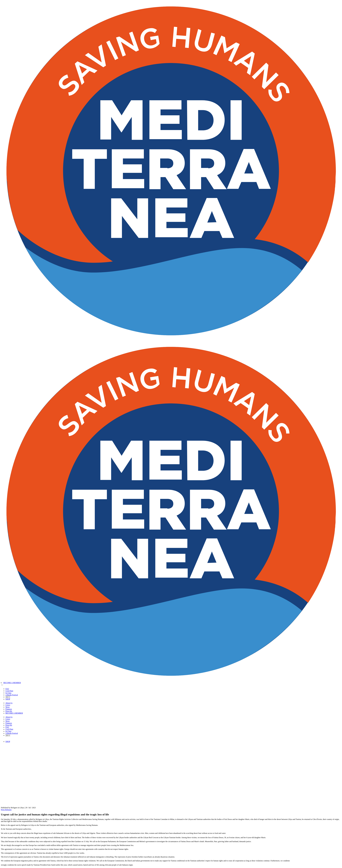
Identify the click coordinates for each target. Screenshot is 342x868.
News (7, 707)
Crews (8, 705)
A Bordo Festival (12, 695)
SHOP (8, 699)
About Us (9, 703)
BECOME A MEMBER (12, 683)
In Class (8, 693)
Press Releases (6, 810)
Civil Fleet (9, 691)
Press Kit (9, 711)
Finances (9, 709)
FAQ (7, 689)
